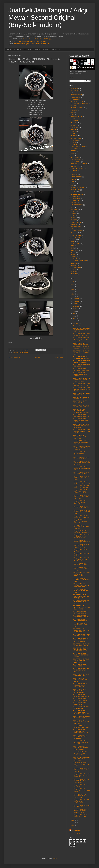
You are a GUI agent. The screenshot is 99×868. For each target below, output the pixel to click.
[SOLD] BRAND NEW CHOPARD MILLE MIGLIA (81, 726)
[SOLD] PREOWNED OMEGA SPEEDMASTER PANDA (81, 334)
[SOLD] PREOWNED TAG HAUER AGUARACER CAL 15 (81, 625)
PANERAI (74, 218)
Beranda (37, 358)
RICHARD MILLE (76, 235)
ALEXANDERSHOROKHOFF (79, 104)
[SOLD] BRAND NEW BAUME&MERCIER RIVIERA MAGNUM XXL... (81, 411)
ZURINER (74, 274)
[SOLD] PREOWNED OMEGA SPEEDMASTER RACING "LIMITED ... (81, 775)
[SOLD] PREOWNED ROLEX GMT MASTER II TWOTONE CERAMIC (82, 463)
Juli (74, 311)
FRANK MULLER (76, 162)
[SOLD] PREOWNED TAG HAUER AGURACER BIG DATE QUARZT (81, 597)
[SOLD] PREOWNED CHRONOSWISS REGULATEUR (79, 453)
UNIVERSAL (75, 259)
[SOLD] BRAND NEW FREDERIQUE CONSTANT (81, 541)
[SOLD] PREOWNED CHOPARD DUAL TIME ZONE (80, 680)
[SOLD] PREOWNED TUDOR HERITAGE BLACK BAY (81, 344)
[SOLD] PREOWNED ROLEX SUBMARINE (81, 703)
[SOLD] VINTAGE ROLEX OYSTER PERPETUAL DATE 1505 (80, 521)
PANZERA (74, 220)
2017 (73, 292)
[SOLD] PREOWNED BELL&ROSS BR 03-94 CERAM (80, 374)
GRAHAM (74, 170)
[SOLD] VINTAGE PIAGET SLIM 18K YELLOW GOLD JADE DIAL (81, 527)
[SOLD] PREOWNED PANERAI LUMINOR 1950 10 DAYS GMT (82, 353)
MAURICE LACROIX (77, 205)
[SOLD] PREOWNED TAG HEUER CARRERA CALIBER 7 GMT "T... (80, 685)
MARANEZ (74, 203)
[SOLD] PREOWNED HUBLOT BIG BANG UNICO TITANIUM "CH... (81, 801)
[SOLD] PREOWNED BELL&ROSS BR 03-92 (80, 620)
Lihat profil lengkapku (75, 833)
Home (9, 50)
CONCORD (74, 140)
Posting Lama (59, 358)
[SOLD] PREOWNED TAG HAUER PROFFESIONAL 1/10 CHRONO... (81, 748)
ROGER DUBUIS (76, 237)
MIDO (73, 207)
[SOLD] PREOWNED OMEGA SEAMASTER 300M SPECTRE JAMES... (81, 536)
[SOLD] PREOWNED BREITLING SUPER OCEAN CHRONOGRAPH (82, 631)
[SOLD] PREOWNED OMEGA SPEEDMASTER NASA (81, 717)
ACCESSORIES (76, 97)
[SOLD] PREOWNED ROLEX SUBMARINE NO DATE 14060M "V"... (81, 591)
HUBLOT (74, 183)
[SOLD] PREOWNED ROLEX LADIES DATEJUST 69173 (81, 348)
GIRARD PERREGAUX (78, 168)
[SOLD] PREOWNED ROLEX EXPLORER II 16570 (81, 816)
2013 (73, 823)
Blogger (55, 859)
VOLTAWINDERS (76, 268)
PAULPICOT (75, 224)
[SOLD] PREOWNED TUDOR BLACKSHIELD (81, 402)
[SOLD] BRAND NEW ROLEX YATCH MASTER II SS (81, 564)
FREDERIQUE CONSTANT (79, 164)
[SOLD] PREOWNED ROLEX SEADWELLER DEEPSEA (81, 415)
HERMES (74, 179)
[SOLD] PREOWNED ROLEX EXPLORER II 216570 (81, 699)
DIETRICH (74, 151)
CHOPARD (74, 136)
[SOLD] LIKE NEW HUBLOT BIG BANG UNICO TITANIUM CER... (81, 753)
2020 (73, 284)
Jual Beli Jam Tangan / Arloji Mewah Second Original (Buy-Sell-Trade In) (48, 17)
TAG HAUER (75, 250)
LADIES (73, 192)
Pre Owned (28, 50)
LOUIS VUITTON (76, 201)
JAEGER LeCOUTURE (78, 188)
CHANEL (74, 134)
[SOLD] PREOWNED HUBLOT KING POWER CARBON (81, 486)
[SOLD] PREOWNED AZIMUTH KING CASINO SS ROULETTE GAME (82, 640)
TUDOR (73, 255)
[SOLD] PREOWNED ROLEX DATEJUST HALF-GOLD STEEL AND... (81, 497)
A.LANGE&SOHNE (77, 95)
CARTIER (74, 132)
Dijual (73, 153)
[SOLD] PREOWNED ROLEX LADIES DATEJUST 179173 (81, 482)
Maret (75, 321)
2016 (73, 294)
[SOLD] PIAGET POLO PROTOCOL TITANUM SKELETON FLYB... (80, 796)
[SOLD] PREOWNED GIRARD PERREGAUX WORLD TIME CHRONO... (81, 380)
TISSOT (73, 252)
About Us (46, 50)
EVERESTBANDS (76, 160)
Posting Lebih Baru (14, 358)
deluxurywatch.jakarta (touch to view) (33, 41)
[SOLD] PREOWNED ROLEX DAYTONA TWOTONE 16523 (81, 478)
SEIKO (73, 242)
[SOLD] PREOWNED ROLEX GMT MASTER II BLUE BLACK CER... (81, 661)
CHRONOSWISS (76, 138)
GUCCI (73, 173)
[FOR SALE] (75, 89)
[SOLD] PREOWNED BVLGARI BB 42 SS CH (82, 365)
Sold (27, 353)
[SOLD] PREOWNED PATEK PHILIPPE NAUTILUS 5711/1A (81, 670)
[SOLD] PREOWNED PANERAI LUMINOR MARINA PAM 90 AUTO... (82, 389)
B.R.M (73, 112)
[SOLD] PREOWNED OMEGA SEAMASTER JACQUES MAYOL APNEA (81, 559)
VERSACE (74, 263)
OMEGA (73, 214)
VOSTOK (74, 270)
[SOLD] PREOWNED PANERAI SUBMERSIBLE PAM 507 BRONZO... (82, 426)
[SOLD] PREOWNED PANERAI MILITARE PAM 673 (82, 675)
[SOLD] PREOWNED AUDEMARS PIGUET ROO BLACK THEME (81, 608)
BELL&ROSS (75, 119)
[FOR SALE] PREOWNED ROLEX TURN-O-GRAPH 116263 (81, 764)
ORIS (73, 216)
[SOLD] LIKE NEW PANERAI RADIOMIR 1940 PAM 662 (81, 532)
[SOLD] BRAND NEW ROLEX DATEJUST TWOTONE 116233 (81, 569)
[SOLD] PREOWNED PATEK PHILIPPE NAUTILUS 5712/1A (81, 602)
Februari (75, 323)
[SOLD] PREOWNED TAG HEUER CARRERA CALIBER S (80, 502)
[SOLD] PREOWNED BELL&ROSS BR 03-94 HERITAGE (80, 437)
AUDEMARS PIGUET (77, 108)
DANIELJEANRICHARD (78, 147)
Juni (74, 314)
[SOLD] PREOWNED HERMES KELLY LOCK (82, 394)
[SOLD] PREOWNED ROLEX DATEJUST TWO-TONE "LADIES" (81, 770)
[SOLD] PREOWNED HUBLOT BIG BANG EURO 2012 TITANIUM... (81, 339)
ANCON (73, 106)
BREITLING (74, 127)
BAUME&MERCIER (77, 117)
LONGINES (74, 196)
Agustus (75, 309)
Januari (75, 326)
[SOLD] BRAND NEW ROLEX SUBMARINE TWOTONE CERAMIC (81, 330)
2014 (73, 820)
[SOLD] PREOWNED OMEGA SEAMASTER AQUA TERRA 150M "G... (82, 512)
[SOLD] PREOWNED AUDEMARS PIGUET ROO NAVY (81, 580)
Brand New (17, 50)
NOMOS (73, 211)
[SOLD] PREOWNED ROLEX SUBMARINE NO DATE (81, 473)
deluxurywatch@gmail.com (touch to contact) (32, 44)
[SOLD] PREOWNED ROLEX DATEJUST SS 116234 (81, 612)
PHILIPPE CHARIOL (77, 226)
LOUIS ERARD (75, 198)
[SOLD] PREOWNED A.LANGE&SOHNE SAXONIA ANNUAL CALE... (81, 712)
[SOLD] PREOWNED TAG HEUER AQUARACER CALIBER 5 (80, 737)
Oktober (75, 304)
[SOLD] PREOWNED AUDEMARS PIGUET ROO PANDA (81, 790)
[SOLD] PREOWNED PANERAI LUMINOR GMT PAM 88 (82, 384)
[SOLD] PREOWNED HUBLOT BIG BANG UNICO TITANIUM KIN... (81, 574)
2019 (73, 287)
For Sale (37, 50)
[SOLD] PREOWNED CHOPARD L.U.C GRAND (81, 695)
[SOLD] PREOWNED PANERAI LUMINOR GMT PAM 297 (82, 406)
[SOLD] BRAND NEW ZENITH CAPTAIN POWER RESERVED (81, 759)
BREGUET (74, 125)
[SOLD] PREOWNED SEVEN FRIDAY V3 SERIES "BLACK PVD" (81, 781)
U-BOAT (73, 257)
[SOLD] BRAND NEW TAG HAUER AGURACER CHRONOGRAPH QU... (80, 650)
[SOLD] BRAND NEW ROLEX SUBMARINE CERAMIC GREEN (81, 442)
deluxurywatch (76, 830)
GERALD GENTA (76, 166)
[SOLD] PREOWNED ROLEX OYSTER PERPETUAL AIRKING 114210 (81, 811)
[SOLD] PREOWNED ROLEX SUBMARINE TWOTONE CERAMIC (81, 655)
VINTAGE (74, 265)
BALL (73, 114)
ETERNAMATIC (76, 158)
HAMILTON (16, 353)
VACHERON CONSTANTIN (79, 261)
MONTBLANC (75, 209)
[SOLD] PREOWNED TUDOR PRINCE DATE (81, 707)
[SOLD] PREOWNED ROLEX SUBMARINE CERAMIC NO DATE (81, 468)
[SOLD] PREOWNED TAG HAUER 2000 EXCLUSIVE (81, 357)
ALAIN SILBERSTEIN (77, 101)
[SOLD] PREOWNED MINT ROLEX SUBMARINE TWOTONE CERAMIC (80, 491)
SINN (73, 246)
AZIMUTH (74, 110)
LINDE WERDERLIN (77, 194)
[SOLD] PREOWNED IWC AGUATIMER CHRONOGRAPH (80, 691)
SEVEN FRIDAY (76, 244)
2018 (73, 289)
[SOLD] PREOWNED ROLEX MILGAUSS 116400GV (81, 665)
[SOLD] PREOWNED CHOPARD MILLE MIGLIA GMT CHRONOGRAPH (81, 585)
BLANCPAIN (75, 121)
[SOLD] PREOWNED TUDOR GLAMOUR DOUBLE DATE (81, 517)
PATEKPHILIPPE (76, 222)
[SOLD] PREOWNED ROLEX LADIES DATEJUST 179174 (81, 369)
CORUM (73, 142)
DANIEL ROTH (75, 145)
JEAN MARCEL (76, 190)
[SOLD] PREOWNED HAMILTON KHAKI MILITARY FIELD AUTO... (81, 731)
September (76, 306)
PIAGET (73, 229)
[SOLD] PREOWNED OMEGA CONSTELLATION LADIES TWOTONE (81, 448)
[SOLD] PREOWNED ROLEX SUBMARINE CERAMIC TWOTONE (81, 420)
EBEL (73, 155)
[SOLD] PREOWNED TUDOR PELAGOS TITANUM (81, 458)
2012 (73, 825)
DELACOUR (75, 149)
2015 (73, 296)
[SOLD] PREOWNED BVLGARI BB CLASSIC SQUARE (82, 361)
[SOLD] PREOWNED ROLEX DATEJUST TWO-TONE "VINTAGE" (81, 742)
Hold (72, 181)
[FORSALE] (74, 91)
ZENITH (73, 272)
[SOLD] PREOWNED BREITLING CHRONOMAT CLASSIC (81, 722)
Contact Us (56, 50)
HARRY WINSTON (76, 177)
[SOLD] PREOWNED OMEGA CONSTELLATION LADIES (81, 635)
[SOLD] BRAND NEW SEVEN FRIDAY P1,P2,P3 (81, 398)
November (76, 301)
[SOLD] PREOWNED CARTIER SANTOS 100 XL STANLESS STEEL (82, 546)
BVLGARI (74, 130)
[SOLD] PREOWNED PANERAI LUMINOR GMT (82, 806)
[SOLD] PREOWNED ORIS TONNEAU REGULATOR (81, 507)
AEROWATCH (75, 99)
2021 (73, 282)
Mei (74, 316)
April (74, 318)
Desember (76, 299)
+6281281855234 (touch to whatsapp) (37, 39)
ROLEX (73, 239)
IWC (72, 186)
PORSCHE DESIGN (77, 231)
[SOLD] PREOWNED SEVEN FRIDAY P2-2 (81, 555)
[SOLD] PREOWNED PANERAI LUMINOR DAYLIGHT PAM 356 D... (82, 431)
